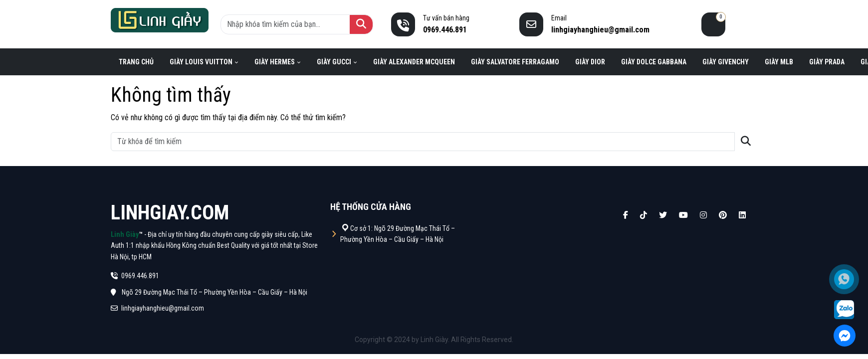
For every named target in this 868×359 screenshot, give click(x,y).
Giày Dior (590, 62)
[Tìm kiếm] (361, 24)
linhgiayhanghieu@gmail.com (157, 308)
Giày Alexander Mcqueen (414, 62)
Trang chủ (136, 62)
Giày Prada (827, 62)
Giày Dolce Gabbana (654, 62)
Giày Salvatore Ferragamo (515, 62)
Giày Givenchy (726, 62)
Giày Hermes (275, 62)
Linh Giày (125, 234)
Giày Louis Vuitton (201, 62)
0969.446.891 (135, 276)
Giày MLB (779, 62)
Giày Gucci (334, 62)
